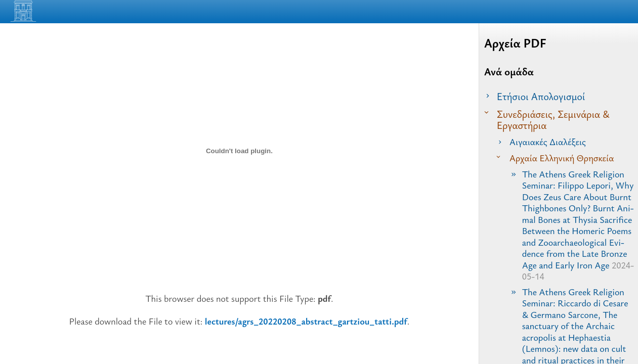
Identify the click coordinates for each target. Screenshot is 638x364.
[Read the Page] (618, 14)
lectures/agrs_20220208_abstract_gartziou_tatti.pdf (306, 321)
